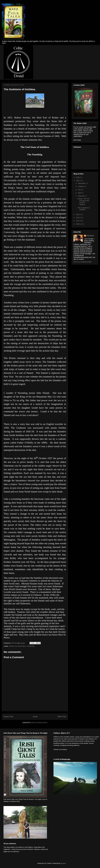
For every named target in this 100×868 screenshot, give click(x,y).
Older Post (62, 717)
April (80, 193)
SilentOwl (90, 236)
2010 (78, 224)
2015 (78, 177)
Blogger (63, 863)
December (82, 183)
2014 (78, 181)
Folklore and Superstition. (18, 646)
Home (35, 717)
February (81, 196)
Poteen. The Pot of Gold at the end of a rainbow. (83, 202)
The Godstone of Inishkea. (84, 209)
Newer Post (8, 717)
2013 (78, 214)
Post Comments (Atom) (39, 722)
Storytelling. (31, 646)
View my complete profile (82, 262)
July (80, 190)
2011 (78, 221)
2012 (78, 218)
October (81, 186)
